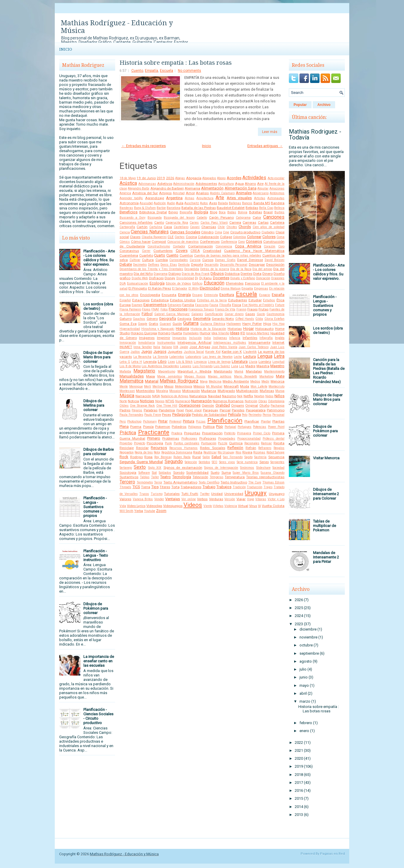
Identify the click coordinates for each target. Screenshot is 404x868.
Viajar (241, 499)
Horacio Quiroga (144, 333)
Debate (126, 264)
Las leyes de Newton (218, 357)
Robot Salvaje (275, 452)
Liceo (171, 362)
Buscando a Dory (133, 218)
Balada (223, 203)
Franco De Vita (225, 309)
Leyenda (150, 362)
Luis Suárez (222, 366)
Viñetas (218, 506)
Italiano (167, 347)
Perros (267, 415)
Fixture (280, 305)
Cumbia (162, 260)
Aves (213, 203)
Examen (137, 305)
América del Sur (145, 193)
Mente (124, 386)
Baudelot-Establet (231, 208)
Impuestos (179, 338)
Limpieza (200, 362)
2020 (299, 758)
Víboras (261, 499)
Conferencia (229, 242)
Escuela (167, 71)
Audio (171, 203)
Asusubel (146, 203)
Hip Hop (278, 324)
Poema (136, 427)
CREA (195, 251)
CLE (171, 237)
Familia (188, 305)
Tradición (239, 487)
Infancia (235, 338)
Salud (216, 457)
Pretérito (230, 433)
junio (304, 677)
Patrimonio (276, 410)
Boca (222, 212)
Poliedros (179, 427)
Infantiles (250, 338)
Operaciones (190, 405)
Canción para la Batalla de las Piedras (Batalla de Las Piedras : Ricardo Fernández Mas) (329, 371)
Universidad (234, 494)
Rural (197, 457)
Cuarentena (129, 255)
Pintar (163, 421)
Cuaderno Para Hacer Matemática (254, 251)
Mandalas (254, 371)
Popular (300, 105)
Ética (280, 300)
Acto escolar (276, 178)
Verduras (216, 499)
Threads (125, 487)
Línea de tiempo (219, 362)
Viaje (251, 499)
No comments (189, 71)
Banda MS (262, 203)
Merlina (158, 386)
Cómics (125, 242)
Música (127, 396)
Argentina (174, 198)
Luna (235, 366)
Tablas (145, 477)
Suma (226, 473)
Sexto (140, 467)
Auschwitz (192, 203)
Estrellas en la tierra (212, 300)
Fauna (214, 305)
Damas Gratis (225, 260)
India (207, 338)
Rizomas (259, 452)
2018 (299, 775)
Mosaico (175, 391)
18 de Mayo (128, 178)
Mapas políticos (220, 376)
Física (237, 305)
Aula (180, 203)
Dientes (246, 274)
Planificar (252, 421)
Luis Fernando (203, 366)
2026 (170, 178)
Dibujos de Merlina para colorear (94, 405)
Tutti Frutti (190, 494)
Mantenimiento (274, 371)
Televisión (200, 477)
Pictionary (150, 421)
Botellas (256, 212)
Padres (125, 410)
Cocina (191, 237)
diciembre (308, 629)
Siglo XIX (155, 468)
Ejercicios (252, 283)
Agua (239, 184)
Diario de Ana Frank (196, 274)
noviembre (308, 637)
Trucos (144, 494)
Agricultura (226, 184)
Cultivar (135, 260)
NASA (156, 396)
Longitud (278, 362)
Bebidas (252, 208)
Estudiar (255, 300)
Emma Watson (231, 288)
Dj (197, 278)
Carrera (235, 222)
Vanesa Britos (143, 499)
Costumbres (163, 251)
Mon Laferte (259, 386)
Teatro (165, 477)
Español (125, 300)
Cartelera (277, 222)
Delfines (154, 265)
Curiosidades (179, 260)
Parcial (225, 410)
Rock (124, 457)
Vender (159, 499)
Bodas (232, 212)
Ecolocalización (138, 283)
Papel (180, 410)
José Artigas (200, 347)
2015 (299, 798)
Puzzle (223, 443)
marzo (305, 701)
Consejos (254, 241)
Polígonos (195, 427)
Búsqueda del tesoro (179, 218)
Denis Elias (169, 265)
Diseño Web (140, 278)
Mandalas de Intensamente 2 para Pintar (326, 557)
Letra (279, 356)
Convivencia (224, 246)
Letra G (125, 362)
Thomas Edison (273, 482)
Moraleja (162, 391)
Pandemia (167, 410)
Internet (278, 342)
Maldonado (223, 371)
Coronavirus (129, 251)
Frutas (264, 309)
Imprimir (164, 338)
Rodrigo (136, 457)
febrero (306, 723)
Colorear (254, 237)
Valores (125, 499)
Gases (250, 314)
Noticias (147, 401)
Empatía (151, 71)
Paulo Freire (153, 415)
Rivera (247, 452)
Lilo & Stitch (184, 362)
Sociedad (278, 468)
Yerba (139, 511)
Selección (191, 462)
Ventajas (173, 499)
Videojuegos (173, 506)
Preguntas (192, 433)
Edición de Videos (178, 283)
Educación (214, 283)
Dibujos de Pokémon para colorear (96, 608)
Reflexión (235, 448)
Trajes (268, 487)
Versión (230, 499)
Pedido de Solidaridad (209, 415)
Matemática (131, 381)
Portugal (230, 427)
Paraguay (211, 410)
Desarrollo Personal (234, 265)
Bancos (247, 203)
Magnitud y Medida (194, 371)
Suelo (215, 473)
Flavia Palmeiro (130, 309)
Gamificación (214, 314)
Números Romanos (228, 401)
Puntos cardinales (187, 443)
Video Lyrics (136, 506)
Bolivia (243, 212)
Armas (190, 198)
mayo (304, 685)
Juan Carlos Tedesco (254, 347)
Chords (245, 227)
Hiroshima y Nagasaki (158, 329)
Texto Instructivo (234, 482)
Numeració (183, 401)
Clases (135, 237)
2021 (299, 750)
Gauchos (139, 319)
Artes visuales (239, 198)
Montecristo (276, 386)
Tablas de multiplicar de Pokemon (324, 526)
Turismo (157, 494)
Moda (245, 386)
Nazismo (229, 396)
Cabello (202, 218)
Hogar (249, 329)
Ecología (157, 283)
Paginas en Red (332, 854)
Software (144, 473)
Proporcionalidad (249, 439)
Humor (205, 333)
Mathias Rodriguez (179, 381)
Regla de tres (144, 452)
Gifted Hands (245, 319)
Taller (155, 477)
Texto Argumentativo (180, 482)
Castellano (181, 227)
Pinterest (175, 421)
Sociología (128, 473)
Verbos (202, 499)
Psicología (155, 443)
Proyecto (140, 443)
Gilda (259, 319)
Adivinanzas (147, 184)
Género (152, 319)
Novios (160, 401)
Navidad (215, 396)
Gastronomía (275, 314)
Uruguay (256, 493)
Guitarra (191, 323)
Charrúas (209, 227)
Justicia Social (194, 352)
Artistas (260, 198)
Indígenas (220, 338)
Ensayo (197, 295)
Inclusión (195, 338)
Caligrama (243, 218)
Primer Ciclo (262, 433)
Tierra (146, 487)
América (125, 193)
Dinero (268, 274)
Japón (184, 347)
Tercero (127, 482)
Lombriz (265, 362)
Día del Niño (143, 274)
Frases (252, 309)
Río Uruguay (226, 452)
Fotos (164, 309)
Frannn (241, 309)
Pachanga (278, 406)
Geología (184, 319)
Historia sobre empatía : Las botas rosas (176, 63)
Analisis (202, 193)
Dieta (257, 274)
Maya (204, 381)
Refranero (265, 448)
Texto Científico (209, 482)
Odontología (276, 401)
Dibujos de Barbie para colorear (98, 452)
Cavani (195, 227)
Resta (198, 452)
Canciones (274, 217)
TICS (136, 487)
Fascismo (202, 305)
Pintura (189, 421)
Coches (180, 237)
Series (264, 462)
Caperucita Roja (177, 223)
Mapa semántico (169, 376)
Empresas (261, 288)
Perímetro (255, 415)
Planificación (225, 420)
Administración (184, 184)
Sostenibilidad (197, 473)
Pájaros (137, 410)
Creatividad (212, 251)
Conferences (210, 242)
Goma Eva (128, 324)
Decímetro (140, 265)
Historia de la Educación (208, 329)
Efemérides (235, 283)
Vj (259, 506)
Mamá (239, 371)
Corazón (270, 246)
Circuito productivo (245, 232)
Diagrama (161, 274)
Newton (259, 396)
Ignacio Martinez (258, 333)
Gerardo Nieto (223, 319)
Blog (214, 212)
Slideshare (263, 468)
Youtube (150, 511)
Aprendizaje (155, 198)
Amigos (165, 193)
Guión (177, 324)
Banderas (126, 208)
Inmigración (128, 343)
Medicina (215, 381)
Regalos (279, 448)
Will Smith (126, 511)
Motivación (191, 391)
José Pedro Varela (224, 347)
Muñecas (267, 391)
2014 (299, 807)
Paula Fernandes (131, 415)
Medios (255, 381)
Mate (280, 376)
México (199, 386)
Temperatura (235, 477)
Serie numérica (247, 462)
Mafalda (125, 371)
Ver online (189, 499)
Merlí (148, 386)
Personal (278, 415)
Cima (218, 232)
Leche (238, 357)
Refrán (251, 448)
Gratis (153, 324)
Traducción (255, 487)
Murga (280, 391)
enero (304, 731)
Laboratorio (193, 357)
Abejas (180, 178)
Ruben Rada (182, 457)
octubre (306, 645)
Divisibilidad (185, 278)
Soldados (165, 473)
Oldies (124, 406)
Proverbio (126, 443)
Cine (226, 232)
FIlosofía (225, 305)
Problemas (171, 438)
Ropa (148, 457)
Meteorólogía (184, 386)
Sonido (179, 473)
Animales (244, 193)
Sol (154, 473)
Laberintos (177, 357)
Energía (184, 295)
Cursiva (195, 260)
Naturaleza (198, 396)
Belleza (279, 208)
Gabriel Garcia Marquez (172, 314)
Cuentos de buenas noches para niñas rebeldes (228, 256)
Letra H (137, 362)
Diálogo (175, 274)
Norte (123, 401)
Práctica (128, 433)
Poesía (148, 427)
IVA (176, 347)
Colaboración (208, 237)
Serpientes (277, 462)
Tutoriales (172, 494)
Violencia (231, 506)
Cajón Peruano (221, 217)
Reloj (157, 452)
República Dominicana (177, 452)
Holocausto (264, 329)
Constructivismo (159, 246)
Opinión (208, 405)
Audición (160, 203)
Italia (157, 347)
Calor (257, 217)
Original (252, 405)
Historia (182, 329)
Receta (279, 443)
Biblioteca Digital (153, 212)
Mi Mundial (214, 386)
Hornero (164, 333)
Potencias (260, 427)
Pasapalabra (256, 410)
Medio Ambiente (236, 381)
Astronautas (276, 198)
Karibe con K (232, 352)
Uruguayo (277, 494)
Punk (168, 443)
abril (303, 693)
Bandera (278, 203)
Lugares (186, 366)
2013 (299, 815)
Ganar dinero (234, 314)
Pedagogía (182, 414)
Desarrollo (211, 265)
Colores (269, 237)
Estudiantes (238, 300)
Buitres (279, 212)
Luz (242, 366)
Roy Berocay (163, 457)
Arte (220, 198)
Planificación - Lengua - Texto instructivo (96, 555)
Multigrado (226, 391)
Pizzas (201, 421)
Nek (240, 396)
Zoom (161, 511)
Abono (221, 178)
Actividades (254, 178)
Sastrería (260, 457)
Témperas (217, 477)
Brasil (268, 212)
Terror (158, 482)
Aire (260, 184)
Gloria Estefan (274, 319)
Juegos (160, 351)
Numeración (201, 401)
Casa (168, 227)
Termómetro (145, 482)
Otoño (264, 405)
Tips (155, 487)
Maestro (277, 366)
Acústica (128, 183)
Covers (182, 251)
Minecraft (231, 386)
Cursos (208, 260)
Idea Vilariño (220, 333)
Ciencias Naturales (150, 232)
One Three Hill (167, 406)
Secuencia (276, 457)
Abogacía (194, 178)
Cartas (263, 222)
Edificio (197, 283)
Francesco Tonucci (201, 309)
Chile (221, 227)
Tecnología (182, 477)
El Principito (138, 288)
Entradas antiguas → (265, 146)
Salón (206, 457)
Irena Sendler (143, 347)
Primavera (244, 433)
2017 (299, 783)
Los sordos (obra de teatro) (98, 306)
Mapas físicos (195, 376)
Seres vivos (227, 462)
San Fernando (233, 457)
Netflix (248, 396)
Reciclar (142, 448)
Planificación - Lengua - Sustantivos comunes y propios (95, 507)
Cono (241, 242)
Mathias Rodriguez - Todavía (315, 134)
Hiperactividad (130, 329)
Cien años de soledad (269, 227)
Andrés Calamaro (222, 193)
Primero (154, 438)
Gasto (261, 314)
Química (236, 443)
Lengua (265, 356)
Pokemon (163, 427)
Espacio (265, 295)
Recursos (159, 448)
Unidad (217, 494)
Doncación (263, 278)
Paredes (238, 410)
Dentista (184, 265)
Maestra (263, 366)
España (278, 295)
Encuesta (169, 295)
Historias (235, 329)
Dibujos (217, 273)
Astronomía (129, 203)
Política (209, 427)
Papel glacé (193, 410)
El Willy (194, 288)
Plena (124, 426)
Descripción (275, 265)
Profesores (208, 438)
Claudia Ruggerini (154, 237)
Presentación (212, 433)
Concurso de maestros (183, 242)
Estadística (160, 300)
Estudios (269, 300)
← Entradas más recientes (144, 146)
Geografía (168, 319)
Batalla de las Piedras (199, 208)
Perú (123, 421)
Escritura (227, 295)
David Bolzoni (275, 260)
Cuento (137, 71)
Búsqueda (155, 218)
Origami (238, 405)
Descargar (257, 265)
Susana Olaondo (273, 473)
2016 (299, 790)
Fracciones (178, 309)
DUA (123, 283)
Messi (169, 386)
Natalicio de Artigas (175, 396)
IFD (243, 333)
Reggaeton (127, 452)
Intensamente (259, 342)
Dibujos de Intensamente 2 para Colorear (326, 494)
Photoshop (134, 421)
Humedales (191, 333)
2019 (161, 178)
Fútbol (147, 314)
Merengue (136, 386)
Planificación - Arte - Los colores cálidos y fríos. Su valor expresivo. (99, 258)
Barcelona (174, 208)
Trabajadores (191, 487)
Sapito (249, 457)
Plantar (266, 421)
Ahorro (250, 184)
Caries (194, 223)
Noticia (133, 401)
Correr (146, 251)
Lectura (250, 356)
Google (143, 324)
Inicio (66, 49)
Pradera (177, 433)
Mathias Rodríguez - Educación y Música (117, 27)
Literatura (240, 361)
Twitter (205, 494)
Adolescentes (206, 184)
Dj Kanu (206, 278)
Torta (175, 487)
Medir (265, 381)
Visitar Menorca (326, 458)
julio (303, 669)
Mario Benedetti (246, 376)
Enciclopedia (150, 295)
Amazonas (277, 188)
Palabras (151, 410)
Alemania (192, 188)
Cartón (142, 227)
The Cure (255, 482)
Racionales (252, 443)
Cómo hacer (141, 242)
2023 (299, 624)
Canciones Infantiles (136, 222)
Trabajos (224, 487)
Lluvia (253, 362)
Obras (263, 401)
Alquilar (263, 188)
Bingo (173, 212)
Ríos (239, 452)
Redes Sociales (213, 448)
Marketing (266, 376)
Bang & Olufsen (145, 208)
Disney (170, 278)
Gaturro (126, 319)
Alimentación (212, 188)
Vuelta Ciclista (273, 506)
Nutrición (251, 401)
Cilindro (207, 232)
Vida (123, 506)
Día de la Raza (241, 269)
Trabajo (209, 487)
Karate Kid (213, 352)
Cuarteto (146, 255)
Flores (146, 309)
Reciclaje (127, 448)
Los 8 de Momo (130, 366)
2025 (299, 608)
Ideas (235, 333)
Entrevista (211, 295)
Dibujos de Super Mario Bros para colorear (98, 357)
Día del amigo (262, 269)
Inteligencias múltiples (230, 343)
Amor (190, 193)
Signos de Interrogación (221, 468)
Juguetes (175, 352)
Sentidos (205, 462)
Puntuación (209, 443)
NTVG (170, 401)
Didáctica (232, 274)
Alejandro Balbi (139, 188)
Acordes (234, 178)
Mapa (150, 376)
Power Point (276, 427)
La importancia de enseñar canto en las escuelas (99, 661)
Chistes (232, 227)
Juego (147, 351)
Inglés (280, 338)
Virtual (243, 506)
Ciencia (125, 232)
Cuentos (186, 255)
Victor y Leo (276, 499)
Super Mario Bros (246, 473)
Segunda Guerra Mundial (141, 462)
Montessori (127, 391)
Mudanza (209, 391)
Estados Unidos (183, 300)
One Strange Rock (142, 406)
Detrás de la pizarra (215, 269)
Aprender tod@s (131, 198)
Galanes (197, 314)
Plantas (278, 421)
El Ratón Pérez (160, 288)
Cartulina (156, 227)
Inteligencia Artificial (194, 342)
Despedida (192, 269)
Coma (280, 237)
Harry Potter (252, 324)
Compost (159, 242)
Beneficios (129, 212)
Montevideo (145, 391)
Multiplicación (247, 391)
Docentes (221, 278)
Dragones (278, 278)
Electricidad (210, 288)
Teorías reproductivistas (265, 477)
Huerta (177, 333)
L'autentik (250, 352)
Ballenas (235, 203)
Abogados (209, 178)
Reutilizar (210, 452)
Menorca (278, 381)
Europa (125, 305)
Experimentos (155, 305)
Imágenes (147, 338)
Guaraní (165, 324)
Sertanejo (126, 468)
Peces (167, 415)
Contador (179, 246)
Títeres (165, 487)
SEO (215, 462)
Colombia (239, 237)
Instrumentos (166, 343)
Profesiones (189, 439)
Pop (220, 426)
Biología (201, 212)
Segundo (174, 462)
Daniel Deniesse (250, 260)
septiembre (309, 653)
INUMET (126, 347)
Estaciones (141, 300)
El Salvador (180, 288)
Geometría (202, 319)
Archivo (324, 105)
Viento (208, 506)
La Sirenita (160, 357)
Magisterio (144, 371)
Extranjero (174, 305)
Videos (193, 505)
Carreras (249, 222)
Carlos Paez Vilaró (214, 223)
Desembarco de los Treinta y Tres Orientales (151, 269)
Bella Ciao (266, 208)
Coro (281, 246)
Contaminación (201, 246)
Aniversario (261, 193)
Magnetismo (167, 371)
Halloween (234, 324)
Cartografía (127, 227)
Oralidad (223, 405)
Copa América (248, 246)
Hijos (267, 324)
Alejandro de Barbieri (167, 188)
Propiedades (227, 439)
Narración (143, 396)
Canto (159, 222)
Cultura (148, 260)
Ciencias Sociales (185, 232)
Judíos (135, 352)
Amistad (179, 193)
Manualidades (132, 376)
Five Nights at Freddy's (258, 305)
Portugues (245, 427)
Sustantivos (129, 477)
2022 (299, 743)
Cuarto (160, 255)
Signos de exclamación (183, 468)
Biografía (186, 212)
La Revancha (143, 357)
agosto (306, 661)
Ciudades (268, 232)
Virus (253, 506)
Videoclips (154, 506)
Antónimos (277, 193)
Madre (250, 366)
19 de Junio (146, 178)
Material (152, 381)
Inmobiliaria (146, 343)
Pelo (245, 415)
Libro (162, 361)
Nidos (269, 396)
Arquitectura (205, 198)
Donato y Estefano (243, 278)
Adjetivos (165, 184)
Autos (204, 203)
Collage (226, 237)
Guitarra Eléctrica (213, 324)
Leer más (270, 132)
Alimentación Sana (241, 188)
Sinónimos (247, 468)
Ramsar (266, 443)
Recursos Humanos (184, 448)
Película (234, 414)
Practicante (154, 432)
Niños (279, 396)
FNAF (155, 309)
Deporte (197, 265)
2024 (299, 616)
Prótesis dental (274, 439)
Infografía (266, 338)
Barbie (161, 208)
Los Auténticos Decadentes (160, 366)
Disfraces (156, 278)
